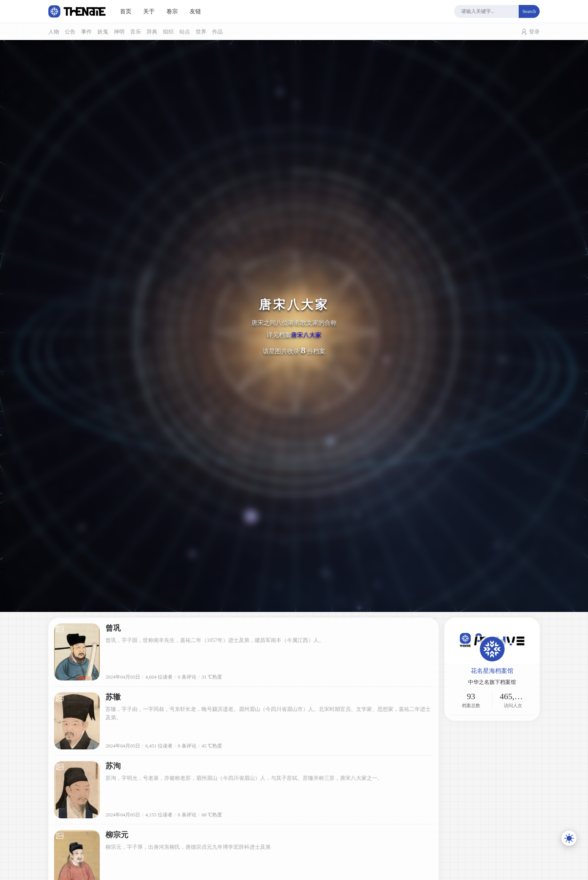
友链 (195, 11)
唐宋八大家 (306, 335)
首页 (126, 11)
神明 (119, 32)
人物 (54, 32)
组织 (168, 32)
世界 (201, 32)
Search (529, 11)
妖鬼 (103, 32)
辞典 (152, 32)
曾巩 (113, 628)
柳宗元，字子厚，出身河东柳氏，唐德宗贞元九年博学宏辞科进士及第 (188, 847)
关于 (149, 11)
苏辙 (113, 697)
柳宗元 (117, 835)
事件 (86, 32)
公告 (70, 32)
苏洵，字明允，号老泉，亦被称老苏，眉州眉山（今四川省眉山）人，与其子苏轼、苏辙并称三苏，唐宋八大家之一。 (244, 778)
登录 (534, 32)
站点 (185, 32)
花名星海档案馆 (492, 671)
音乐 (136, 32)
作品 (217, 32)
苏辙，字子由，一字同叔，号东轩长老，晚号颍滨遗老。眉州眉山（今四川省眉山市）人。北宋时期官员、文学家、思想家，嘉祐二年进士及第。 (268, 713)
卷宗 (172, 11)
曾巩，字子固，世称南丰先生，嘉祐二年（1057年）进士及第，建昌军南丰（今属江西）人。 (215, 640)
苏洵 (113, 766)
